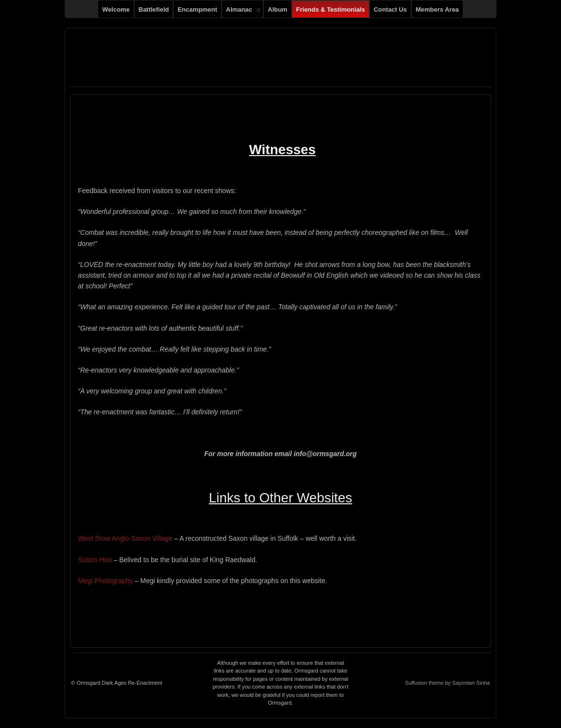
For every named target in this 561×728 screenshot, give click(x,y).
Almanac (243, 12)
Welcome (116, 9)
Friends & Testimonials (331, 9)
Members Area (437, 9)
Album (278, 9)
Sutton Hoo (95, 560)
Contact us (390, 9)
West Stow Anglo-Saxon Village (125, 538)
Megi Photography (105, 581)
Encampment (197, 9)
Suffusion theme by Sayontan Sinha (447, 683)
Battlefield (154, 9)
